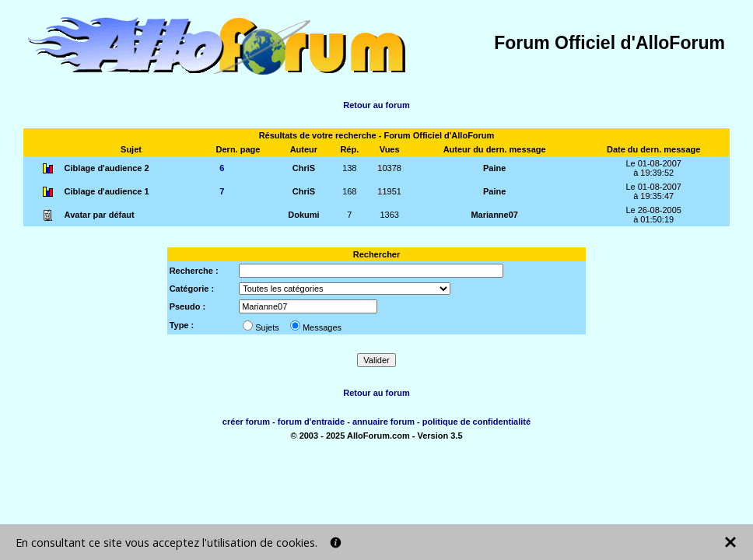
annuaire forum (384, 422)
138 (349, 168)
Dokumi (303, 215)
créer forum (246, 422)
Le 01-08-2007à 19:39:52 (653, 168)
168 (349, 191)
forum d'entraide (311, 422)
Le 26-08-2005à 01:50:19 (653, 215)
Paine (494, 168)
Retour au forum (376, 105)
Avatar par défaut (100, 215)
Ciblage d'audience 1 (107, 191)
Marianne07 (494, 215)
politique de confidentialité (476, 422)
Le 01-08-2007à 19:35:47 (653, 191)
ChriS (304, 168)
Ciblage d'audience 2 (107, 168)
